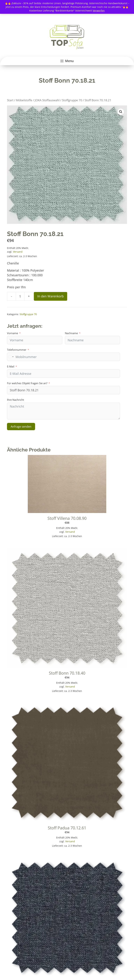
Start (10, 100)
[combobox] (11, 357)
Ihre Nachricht (15, 400)
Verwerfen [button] (99, 11)
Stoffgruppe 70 (72, 100)
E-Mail (11, 366)
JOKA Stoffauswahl (47, 100)
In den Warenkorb (51, 296)
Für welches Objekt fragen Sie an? (27, 383)
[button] (121, 112)
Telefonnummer (17, 350)
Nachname (71, 333)
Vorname (12, 333)
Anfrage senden (21, 427)
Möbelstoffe (24, 100)
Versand (18, 252)
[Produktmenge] (20, 296)
